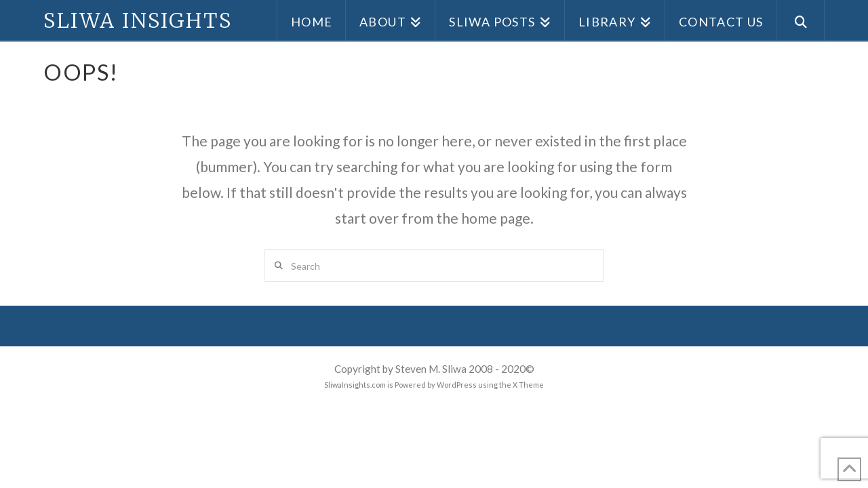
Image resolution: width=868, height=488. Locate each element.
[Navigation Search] (801, 20)
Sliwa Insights (138, 20)
